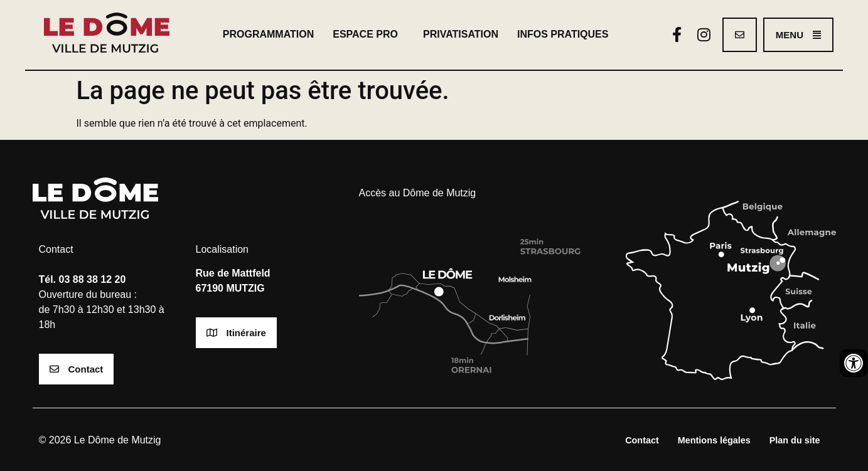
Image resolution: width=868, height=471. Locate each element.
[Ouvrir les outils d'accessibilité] (854, 363)
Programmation (268, 34)
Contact (642, 440)
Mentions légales (714, 440)
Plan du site (795, 440)
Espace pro (368, 34)
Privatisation (461, 34)
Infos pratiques (566, 34)
